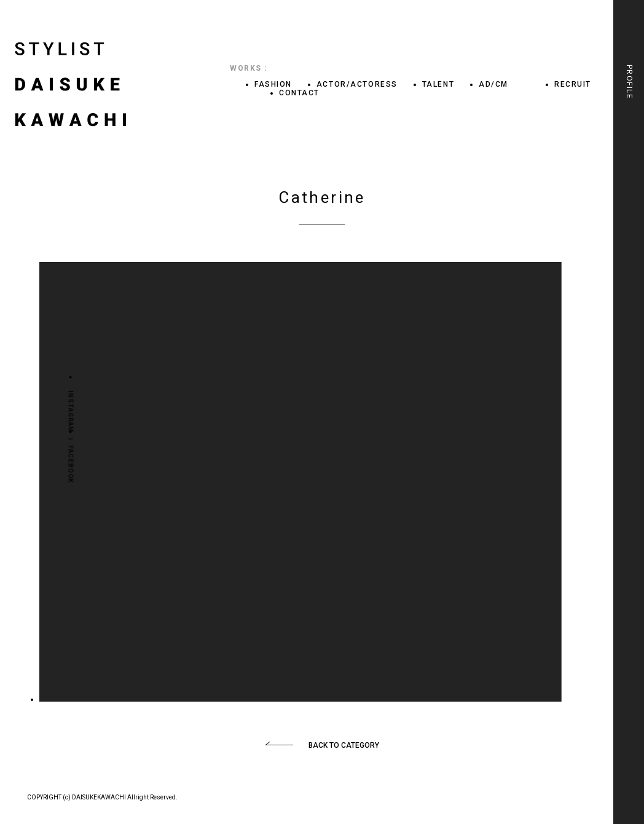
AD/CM (493, 84)
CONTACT (299, 93)
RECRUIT (573, 84)
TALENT (438, 84)
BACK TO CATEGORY (344, 745)
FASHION (273, 84)
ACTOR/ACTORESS (357, 84)
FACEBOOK (70, 464)
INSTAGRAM (70, 412)
